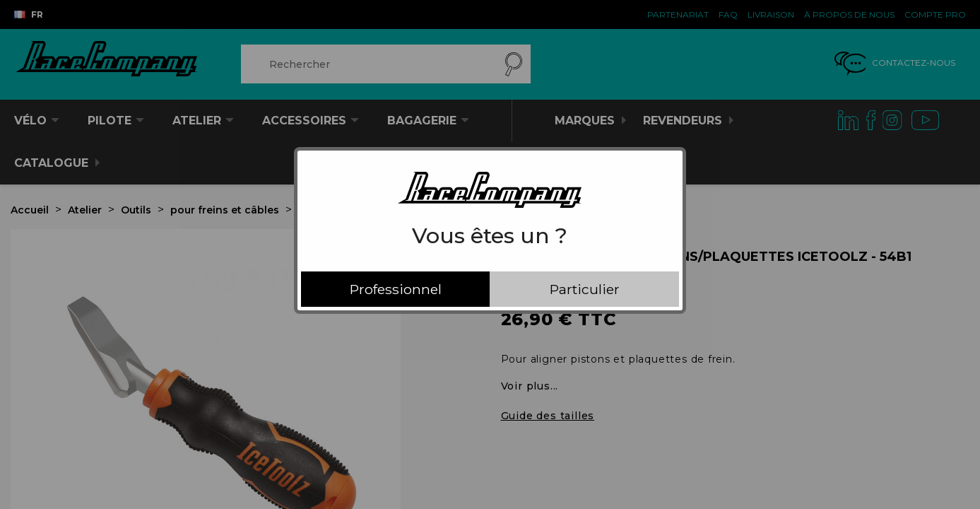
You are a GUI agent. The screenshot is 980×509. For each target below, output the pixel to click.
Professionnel (396, 289)
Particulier (585, 289)
